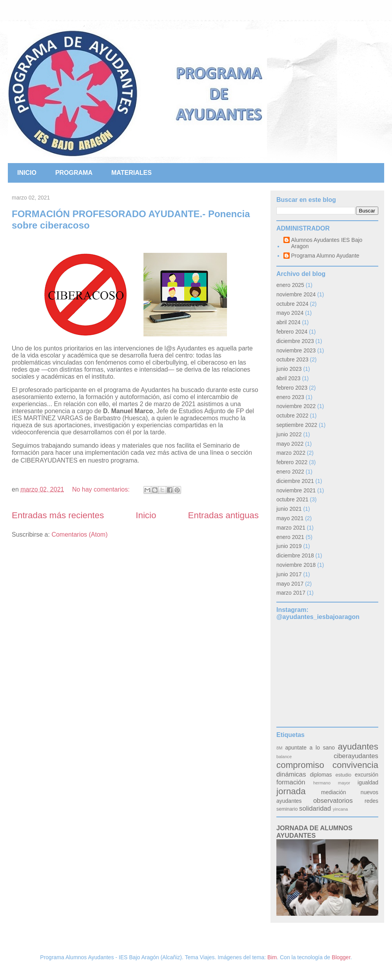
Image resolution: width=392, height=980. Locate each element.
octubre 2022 (292, 416)
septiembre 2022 (297, 425)
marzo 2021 (291, 528)
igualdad (368, 782)
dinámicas (291, 774)
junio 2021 (289, 509)
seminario (287, 809)
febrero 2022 (292, 462)
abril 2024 (289, 322)
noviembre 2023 (296, 350)
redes (371, 801)
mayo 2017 (290, 584)
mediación (334, 792)
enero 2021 (290, 537)
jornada (291, 791)
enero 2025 (290, 285)
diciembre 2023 (295, 341)
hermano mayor (332, 783)
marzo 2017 (291, 593)
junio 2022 (289, 434)
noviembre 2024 (296, 294)
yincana (340, 809)
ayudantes (358, 747)
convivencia (355, 765)
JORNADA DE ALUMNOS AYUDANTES (314, 832)
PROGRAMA (74, 173)
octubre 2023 (292, 359)
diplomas (321, 775)
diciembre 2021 (295, 481)
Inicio (146, 515)
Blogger (341, 957)
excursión (367, 775)
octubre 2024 (292, 304)
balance (284, 757)
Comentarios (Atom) (79, 534)
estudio (344, 775)
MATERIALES (132, 173)
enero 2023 (290, 397)
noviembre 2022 (296, 406)
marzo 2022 (291, 453)
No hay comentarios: (102, 489)
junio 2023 (289, 369)
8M (279, 748)
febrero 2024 (292, 332)
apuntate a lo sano (310, 748)
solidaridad (315, 808)
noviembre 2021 (296, 490)
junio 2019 (289, 546)
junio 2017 (289, 574)
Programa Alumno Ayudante (325, 256)
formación (291, 782)
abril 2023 (289, 378)
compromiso (300, 765)
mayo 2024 (290, 313)
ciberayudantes (356, 756)
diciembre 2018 (295, 555)
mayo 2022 (290, 444)
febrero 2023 (292, 388)
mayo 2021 (290, 518)
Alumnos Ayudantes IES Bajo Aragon (327, 243)
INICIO (27, 173)
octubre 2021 (292, 499)
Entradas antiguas (224, 515)
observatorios (333, 801)
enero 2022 (290, 472)
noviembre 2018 (296, 565)
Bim (272, 957)
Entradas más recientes (58, 515)
